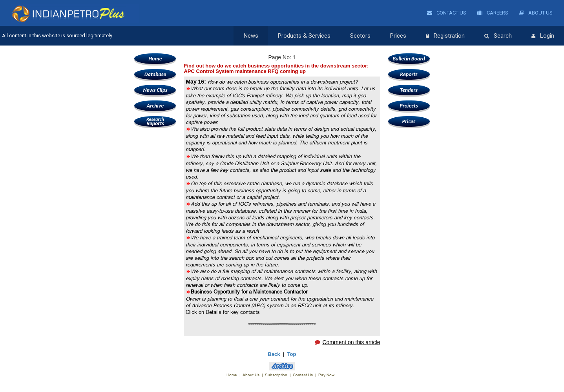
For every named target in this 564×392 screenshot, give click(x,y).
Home (155, 59)
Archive (155, 106)
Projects (409, 106)
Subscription (276, 375)
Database (155, 74)
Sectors (360, 36)
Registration (445, 36)
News (251, 36)
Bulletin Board (409, 59)
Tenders (409, 90)
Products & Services (304, 36)
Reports (155, 121)
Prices (398, 36)
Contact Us (447, 13)
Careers (493, 13)
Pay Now (326, 375)
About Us (536, 13)
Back (274, 354)
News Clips (155, 90)
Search (498, 36)
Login (543, 36)
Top (292, 354)
